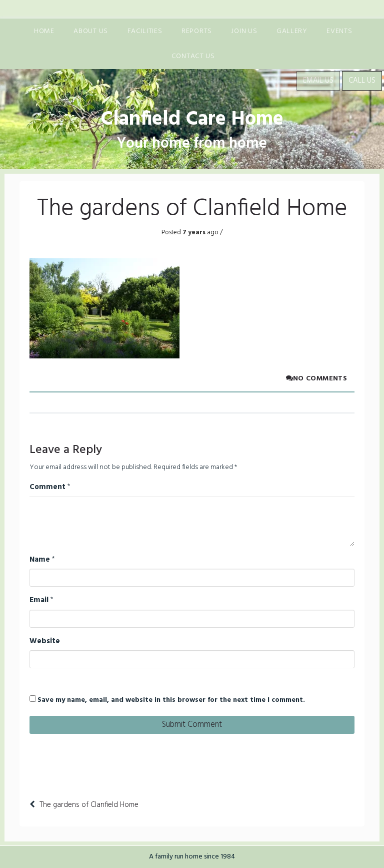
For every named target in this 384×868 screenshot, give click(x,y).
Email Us (318, 81)
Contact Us (193, 56)
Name (40, 560)
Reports (197, 31)
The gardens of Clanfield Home (89, 805)
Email (39, 600)
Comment (47, 487)
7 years (193, 233)
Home (44, 31)
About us (91, 31)
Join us (244, 31)
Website (45, 641)
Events (339, 31)
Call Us (362, 81)
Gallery (292, 31)
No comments (316, 379)
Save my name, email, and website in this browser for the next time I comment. (171, 700)
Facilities (145, 31)
